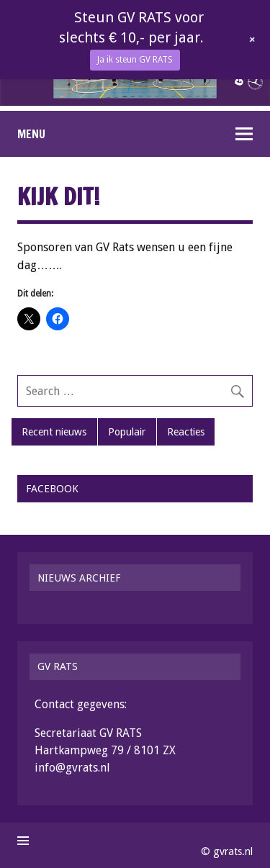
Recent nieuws (54, 432)
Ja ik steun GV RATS (135, 60)
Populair (127, 432)
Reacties (186, 432)
